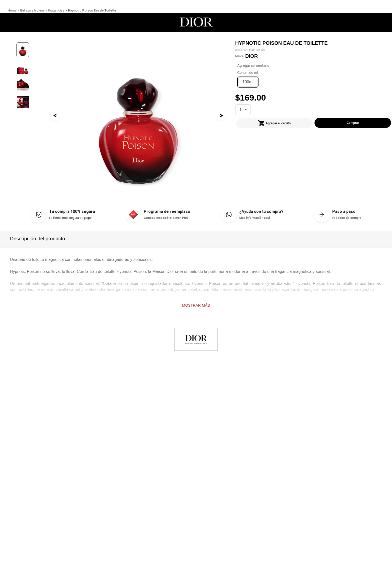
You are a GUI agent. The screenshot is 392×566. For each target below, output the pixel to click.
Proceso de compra (347, 218)
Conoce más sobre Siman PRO (166, 218)
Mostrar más (196, 305)
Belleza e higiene (32, 10)
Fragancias (56, 10)
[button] (248, 83)
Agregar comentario (298, 66)
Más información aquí (254, 218)
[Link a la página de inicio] (12, 11)
